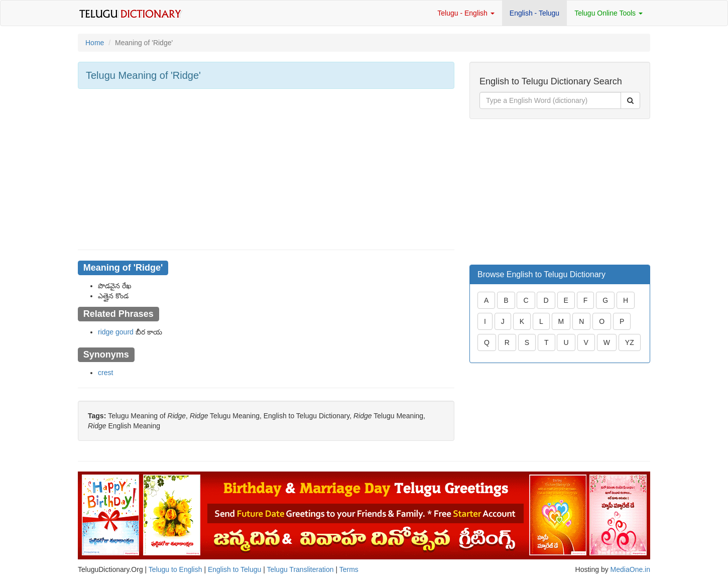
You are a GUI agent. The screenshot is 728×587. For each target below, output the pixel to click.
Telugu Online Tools (609, 13)
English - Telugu (534, 13)
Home (95, 43)
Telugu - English (466, 13)
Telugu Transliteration (300, 569)
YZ (630, 342)
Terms (349, 569)
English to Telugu (234, 569)
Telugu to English (175, 569)
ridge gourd (116, 332)
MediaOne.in (630, 569)
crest (105, 373)
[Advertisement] (266, 169)
